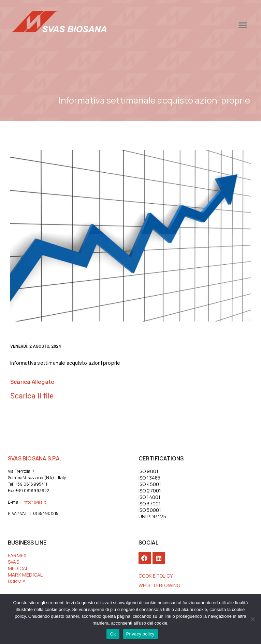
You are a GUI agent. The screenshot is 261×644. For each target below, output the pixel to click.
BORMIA (17, 581)
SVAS (13, 562)
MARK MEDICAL (25, 575)
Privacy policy (140, 634)
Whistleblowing (159, 585)
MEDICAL (18, 568)
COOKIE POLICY (156, 576)
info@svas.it (34, 502)
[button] (217, 25)
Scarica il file (32, 396)
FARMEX (17, 555)
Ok (113, 634)
